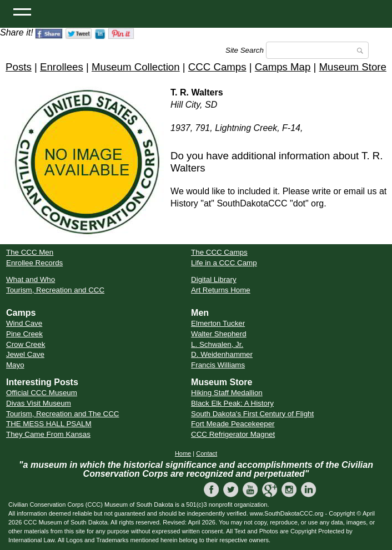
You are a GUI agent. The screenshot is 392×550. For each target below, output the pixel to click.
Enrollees (62, 67)
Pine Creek (24, 334)
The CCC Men (30, 252)
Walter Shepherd (219, 334)
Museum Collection (136, 67)
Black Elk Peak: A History (232, 403)
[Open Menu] (22, 11)
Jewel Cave (25, 354)
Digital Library (213, 279)
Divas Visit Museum (39, 403)
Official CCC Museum (42, 393)
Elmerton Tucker (218, 323)
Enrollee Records (34, 263)
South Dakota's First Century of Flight (252, 414)
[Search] (317, 50)
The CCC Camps (219, 252)
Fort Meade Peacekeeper (233, 424)
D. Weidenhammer (222, 354)
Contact (207, 453)
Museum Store (353, 67)
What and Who (31, 279)
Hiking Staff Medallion (227, 393)
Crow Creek (26, 344)
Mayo (15, 365)
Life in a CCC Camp (224, 263)
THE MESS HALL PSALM (49, 424)
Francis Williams (218, 365)
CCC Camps (217, 67)
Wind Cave (24, 323)
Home (183, 453)
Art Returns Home (221, 290)
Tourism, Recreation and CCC (55, 290)
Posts (19, 67)
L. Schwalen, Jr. (217, 344)
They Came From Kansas (48, 434)
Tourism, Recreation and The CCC (62, 414)
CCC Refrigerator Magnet (233, 434)
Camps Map (283, 67)
